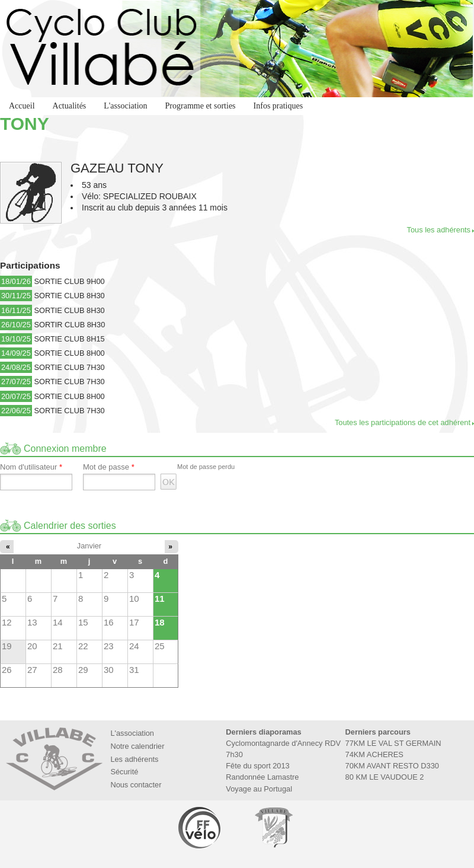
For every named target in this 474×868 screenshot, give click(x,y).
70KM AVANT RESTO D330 (392, 766)
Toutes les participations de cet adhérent (403, 422)
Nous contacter (136, 785)
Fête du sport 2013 (257, 766)
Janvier (89, 546)
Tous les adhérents (439, 230)
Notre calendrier (137, 746)
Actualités (70, 106)
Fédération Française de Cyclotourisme (200, 827)
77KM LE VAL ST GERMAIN (393, 743)
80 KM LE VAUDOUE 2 (385, 777)
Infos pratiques (278, 106)
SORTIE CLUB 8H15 (69, 339)
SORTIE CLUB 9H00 (69, 281)
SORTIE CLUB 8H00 (69, 353)
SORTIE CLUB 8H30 (69, 296)
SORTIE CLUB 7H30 (69, 367)
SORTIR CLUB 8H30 (69, 325)
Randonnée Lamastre (262, 777)
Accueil (22, 106)
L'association (125, 106)
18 (160, 622)
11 (160, 599)
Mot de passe (109, 467)
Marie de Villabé (274, 827)
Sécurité (124, 772)
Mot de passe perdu (206, 467)
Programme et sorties (201, 106)
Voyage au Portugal (259, 789)
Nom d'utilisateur (31, 467)
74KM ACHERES (374, 754)
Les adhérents (134, 759)
